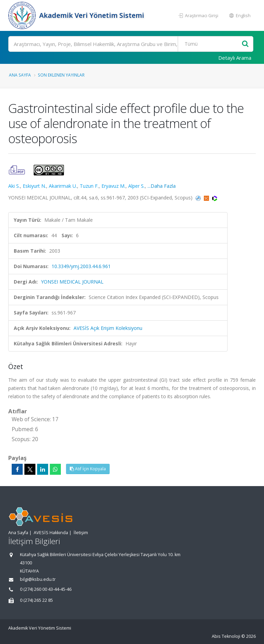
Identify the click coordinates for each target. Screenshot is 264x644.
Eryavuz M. (113, 186)
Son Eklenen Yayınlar (61, 75)
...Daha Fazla (162, 186)
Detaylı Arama (235, 58)
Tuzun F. (89, 186)
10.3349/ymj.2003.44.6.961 (81, 266)
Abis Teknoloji (226, 636)
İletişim (81, 533)
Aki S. (14, 186)
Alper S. (136, 186)
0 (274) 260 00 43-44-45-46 (46, 589)
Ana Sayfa (20, 75)
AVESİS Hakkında (51, 533)
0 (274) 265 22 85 (36, 600)
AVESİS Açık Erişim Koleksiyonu (108, 328)
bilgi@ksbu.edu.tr (38, 579)
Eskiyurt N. (34, 186)
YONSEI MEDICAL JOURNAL (72, 282)
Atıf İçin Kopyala (88, 469)
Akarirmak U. (63, 186)
